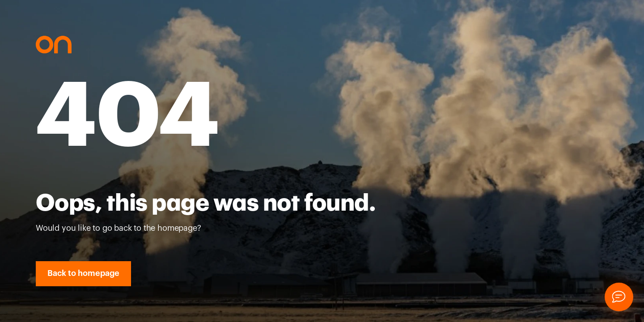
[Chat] (619, 297)
